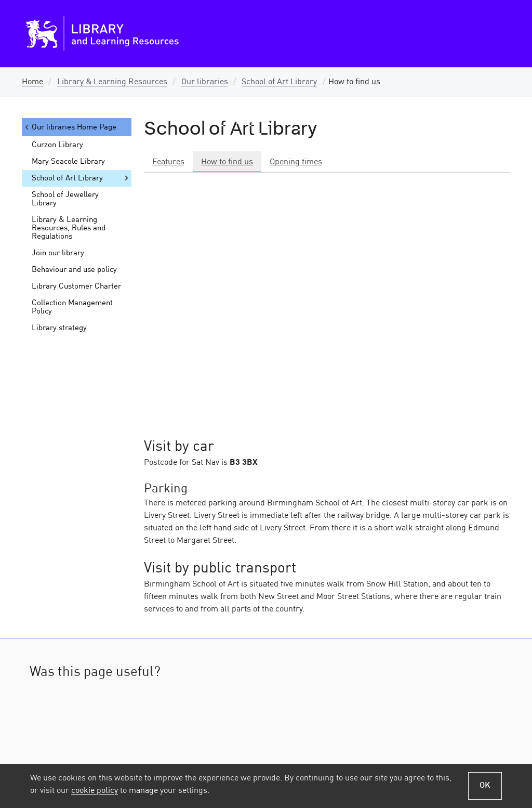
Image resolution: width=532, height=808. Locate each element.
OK (485, 786)
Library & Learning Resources (112, 82)
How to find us (227, 162)
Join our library (58, 253)
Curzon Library (57, 145)
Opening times (296, 162)
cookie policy (95, 791)
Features (168, 162)
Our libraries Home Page (70, 127)
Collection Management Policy (72, 307)
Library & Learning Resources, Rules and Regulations (69, 228)
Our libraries (205, 82)
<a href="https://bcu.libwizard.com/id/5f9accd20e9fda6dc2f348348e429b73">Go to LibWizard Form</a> (266, 740)
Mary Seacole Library (68, 162)
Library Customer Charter (76, 286)
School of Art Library (279, 82)
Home (32, 82)
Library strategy (59, 328)
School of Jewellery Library (65, 199)
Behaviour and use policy (74, 270)
